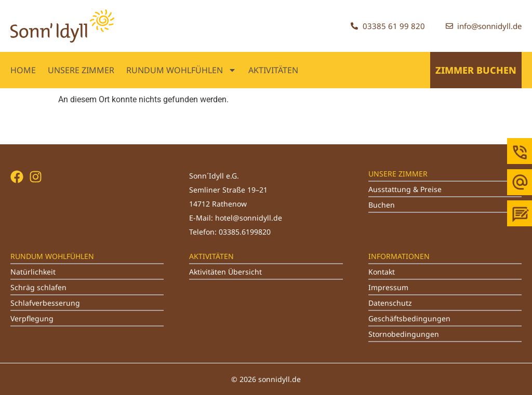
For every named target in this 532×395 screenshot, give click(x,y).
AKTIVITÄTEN (273, 70)
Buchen (382, 205)
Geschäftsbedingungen (409, 318)
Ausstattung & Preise (405, 189)
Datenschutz (390, 303)
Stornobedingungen (404, 334)
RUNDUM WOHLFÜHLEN (181, 70)
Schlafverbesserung (45, 303)
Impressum (388, 287)
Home (23, 70)
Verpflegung (32, 318)
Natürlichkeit (33, 272)
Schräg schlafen (38, 287)
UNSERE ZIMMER (81, 70)
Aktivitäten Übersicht (225, 272)
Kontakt (382, 272)
